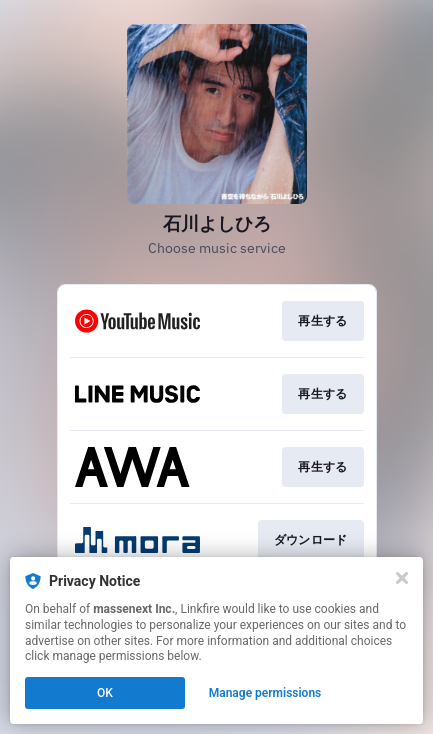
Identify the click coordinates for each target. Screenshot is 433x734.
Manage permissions (265, 693)
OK (105, 693)
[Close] (402, 578)
